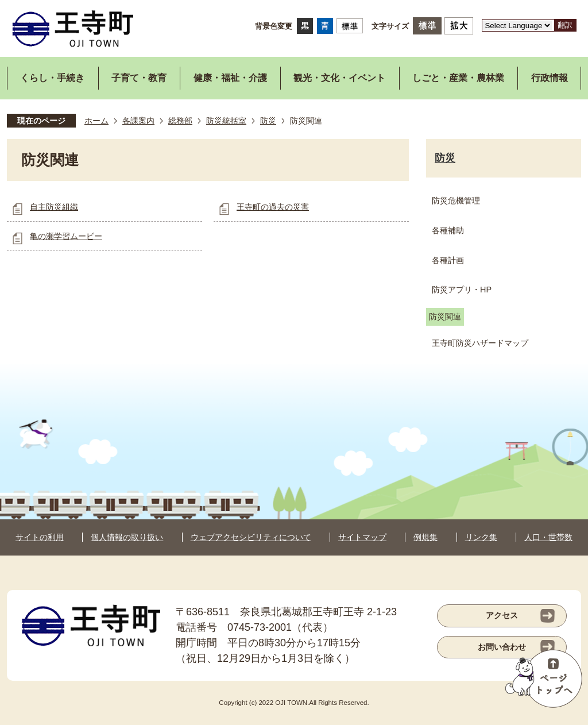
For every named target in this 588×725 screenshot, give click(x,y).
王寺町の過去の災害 (273, 207)
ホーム (96, 121)
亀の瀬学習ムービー (66, 236)
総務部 (180, 121)
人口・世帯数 (548, 537)
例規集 (425, 537)
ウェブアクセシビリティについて (251, 537)
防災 (268, 121)
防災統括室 (226, 121)
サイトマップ (362, 537)
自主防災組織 (54, 207)
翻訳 (565, 25)
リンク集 (481, 537)
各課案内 (138, 121)
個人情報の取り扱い (127, 537)
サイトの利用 (40, 537)
